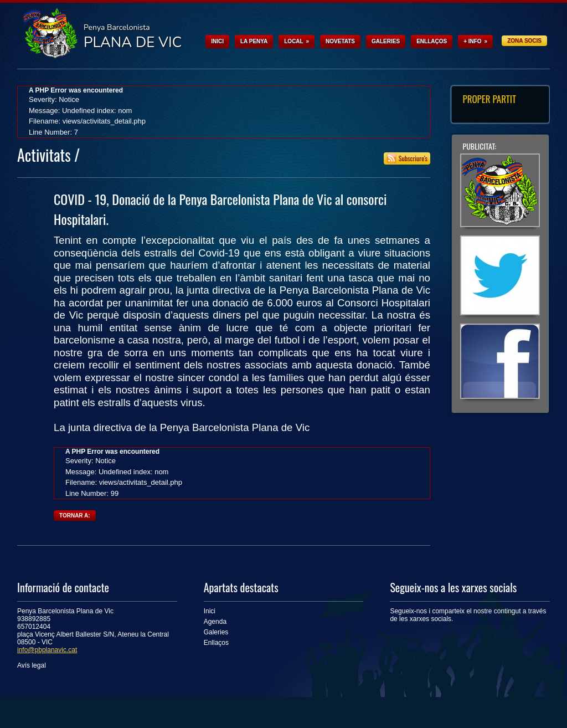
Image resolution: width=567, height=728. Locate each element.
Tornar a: (75, 516)
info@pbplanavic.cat (47, 650)
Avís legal (32, 665)
